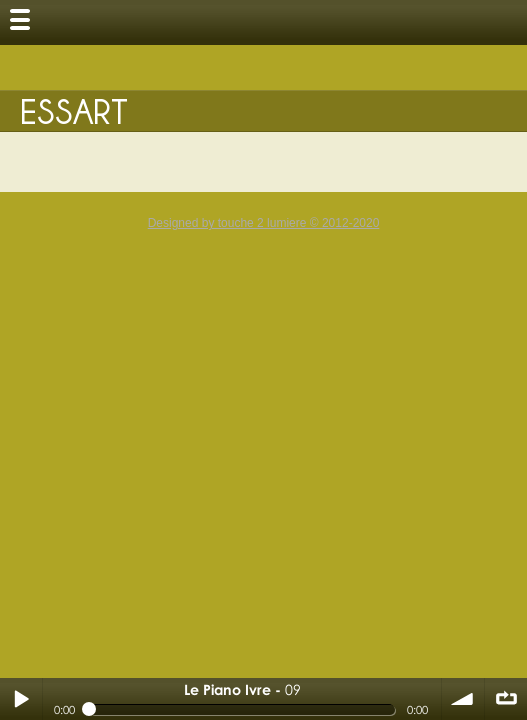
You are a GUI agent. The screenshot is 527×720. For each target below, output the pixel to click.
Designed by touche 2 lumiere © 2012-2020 (264, 223)
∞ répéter (506, 699)
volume (463, 699)
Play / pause (21, 699)
